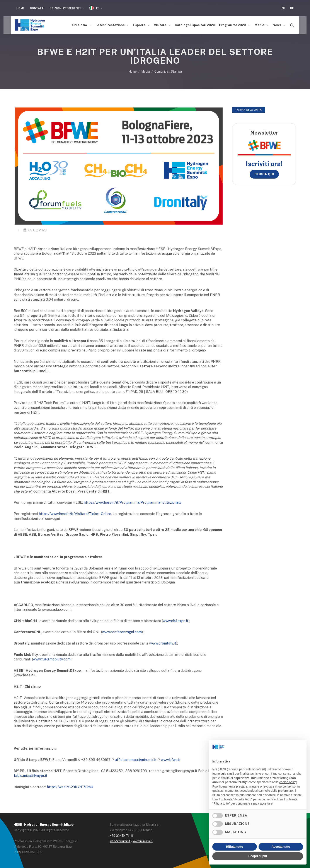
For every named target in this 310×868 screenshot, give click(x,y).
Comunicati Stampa (168, 70)
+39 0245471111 (121, 835)
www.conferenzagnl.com (122, 631)
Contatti (37, 8)
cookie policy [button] (288, 782)
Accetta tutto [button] (281, 847)
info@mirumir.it (120, 840)
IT (96, 8)
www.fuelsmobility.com (52, 658)
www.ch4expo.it (176, 620)
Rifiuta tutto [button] (235, 847)
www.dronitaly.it (163, 642)
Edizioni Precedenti (67, 8)
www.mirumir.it (143, 840)
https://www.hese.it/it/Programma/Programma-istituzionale (133, 501)
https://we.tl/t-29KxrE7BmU (70, 786)
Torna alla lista (249, 109)
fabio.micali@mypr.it (31, 775)
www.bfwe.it (171, 759)
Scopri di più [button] (258, 856)
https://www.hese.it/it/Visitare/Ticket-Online (75, 513)
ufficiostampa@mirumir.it (136, 759)
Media (146, 70)
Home (20, 8)
